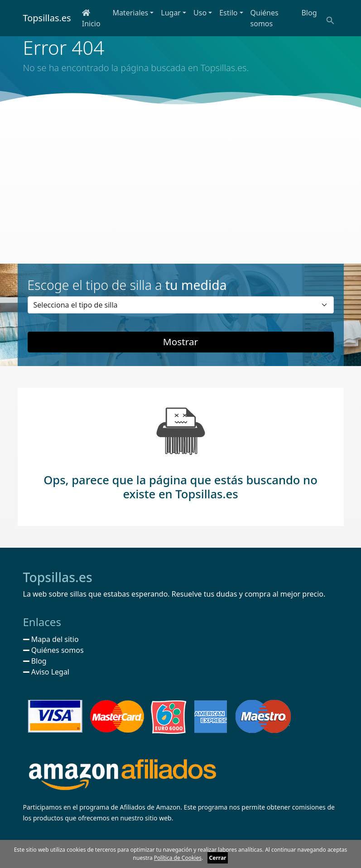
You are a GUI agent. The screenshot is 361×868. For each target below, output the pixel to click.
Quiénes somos (265, 18)
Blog (309, 13)
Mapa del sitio (51, 639)
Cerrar (218, 858)
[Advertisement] (180, 187)
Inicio (91, 19)
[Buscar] (330, 20)
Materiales (130, 13)
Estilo (228, 13)
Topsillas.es (47, 18)
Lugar (171, 13)
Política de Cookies (178, 858)
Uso (200, 13)
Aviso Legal (46, 672)
